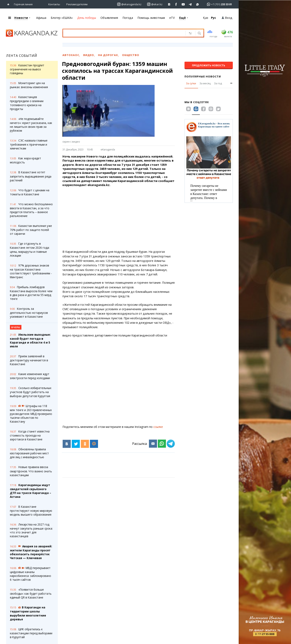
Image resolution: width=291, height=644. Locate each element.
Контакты (54, 4)
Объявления (109, 18)
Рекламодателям (77, 4)
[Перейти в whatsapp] (218, 4)
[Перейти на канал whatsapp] (198, 4)
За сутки (191, 83)
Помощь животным (151, 18)
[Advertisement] (119, 218)
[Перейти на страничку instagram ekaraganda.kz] (129, 4)
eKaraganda (108, 149)
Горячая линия (23, 4)
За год (218, 83)
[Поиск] (199, 34)
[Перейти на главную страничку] (9, 4)
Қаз (206, 18)
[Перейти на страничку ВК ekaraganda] (169, 4)
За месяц (205, 83)
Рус (214, 18)
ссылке (158, 427)
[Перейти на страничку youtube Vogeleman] (183, 4)
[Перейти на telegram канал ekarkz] (190, 4)
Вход (227, 18)
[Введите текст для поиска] (121, 33)
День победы (87, 18)
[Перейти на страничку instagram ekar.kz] (155, 4)
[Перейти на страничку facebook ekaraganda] (176, 4)
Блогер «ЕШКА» (62, 18)
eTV (172, 18)
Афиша (41, 18)
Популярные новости (203, 76)
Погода (128, 18)
